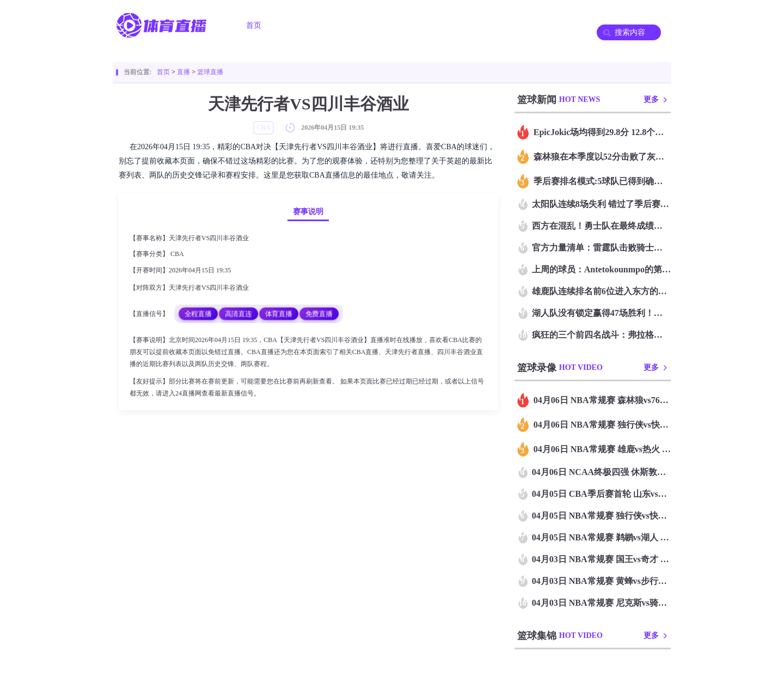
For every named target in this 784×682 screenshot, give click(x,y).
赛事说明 (308, 212)
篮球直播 (368, 25)
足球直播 (307, 25)
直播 (183, 72)
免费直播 (319, 313)
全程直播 (198, 313)
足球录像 (429, 25)
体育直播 (279, 313)
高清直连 (238, 313)
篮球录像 (490, 25)
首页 (254, 25)
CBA (177, 254)
